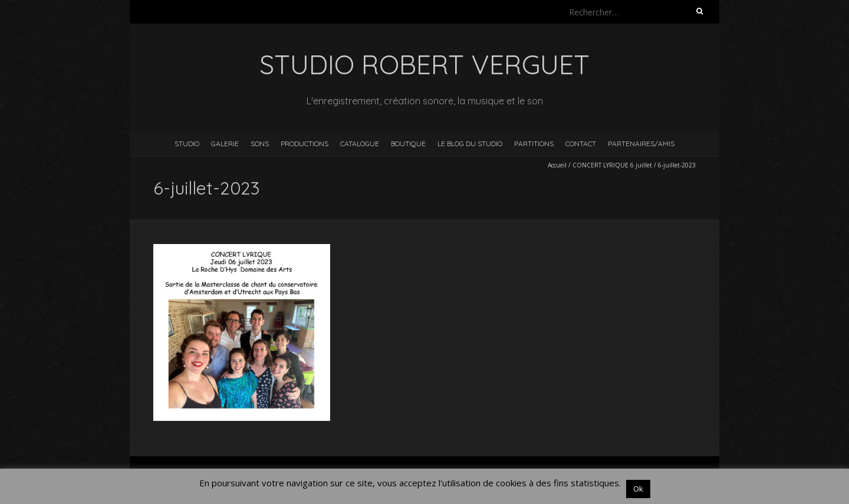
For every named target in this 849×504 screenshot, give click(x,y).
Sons (260, 144)
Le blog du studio (470, 144)
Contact (581, 144)
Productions (305, 144)
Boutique (408, 144)
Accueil (557, 165)
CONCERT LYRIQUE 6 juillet (612, 165)
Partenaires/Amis (641, 144)
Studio (187, 144)
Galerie (225, 144)
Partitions (534, 144)
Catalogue (360, 144)
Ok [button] (638, 489)
